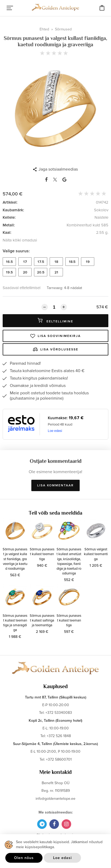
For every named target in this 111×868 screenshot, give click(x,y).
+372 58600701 (59, 759)
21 (56, 272)
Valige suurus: (16, 251)
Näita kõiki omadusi (20, 240)
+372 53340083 (59, 713)
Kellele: (9, 217)
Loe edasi (55, 431)
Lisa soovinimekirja (55, 336)
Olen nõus (24, 858)
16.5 (9, 262)
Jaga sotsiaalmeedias (58, 169)
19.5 (9, 272)
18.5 (72, 262)
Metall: (9, 225)
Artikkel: (10, 202)
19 (88, 262)
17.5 (41, 262)
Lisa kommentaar (55, 485)
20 (25, 272)
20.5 (41, 272)
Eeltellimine (55, 321)
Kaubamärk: (13, 210)
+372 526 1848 (59, 736)
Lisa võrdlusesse (56, 349)
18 (56, 262)
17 (25, 262)
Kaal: (7, 232)
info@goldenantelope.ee (55, 799)
